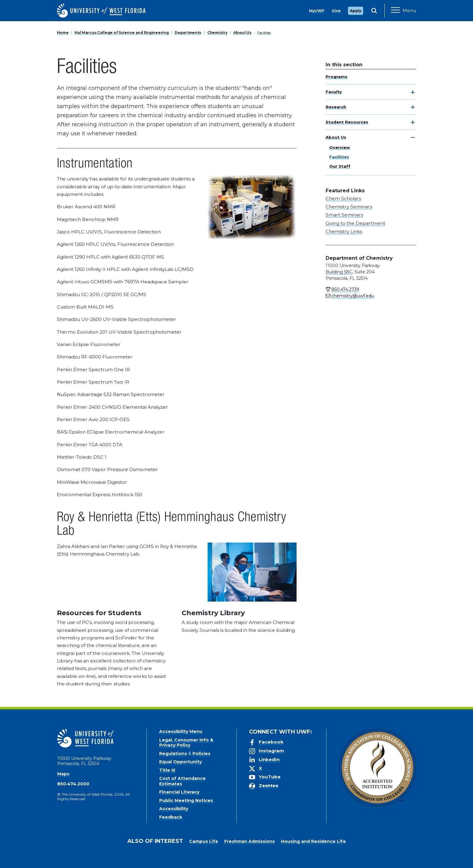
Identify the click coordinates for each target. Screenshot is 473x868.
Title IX (167, 770)
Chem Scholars (343, 198)
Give (336, 11)
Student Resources (347, 122)
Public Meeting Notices (186, 800)
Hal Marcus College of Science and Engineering (122, 33)
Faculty (334, 92)
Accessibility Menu (181, 731)
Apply (356, 11)
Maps (63, 774)
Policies (201, 754)
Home (63, 33)
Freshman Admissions (250, 841)
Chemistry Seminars (349, 207)
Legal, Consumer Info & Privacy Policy (186, 743)
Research (336, 107)
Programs (337, 77)
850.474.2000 (73, 784)
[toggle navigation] (413, 92)
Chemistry (217, 33)
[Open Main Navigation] (404, 11)
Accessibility (174, 809)
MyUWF (317, 11)
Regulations (173, 754)
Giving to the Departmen (355, 223)
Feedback (171, 817)
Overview (340, 147)
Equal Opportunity (181, 762)
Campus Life (204, 841)
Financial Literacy (179, 792)
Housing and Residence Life (313, 841)
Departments (188, 33)
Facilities (264, 33)
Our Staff (340, 166)
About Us (242, 33)
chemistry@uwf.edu (353, 296)
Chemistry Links (344, 231)
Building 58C (339, 272)
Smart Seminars (344, 215)
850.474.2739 (345, 289)
